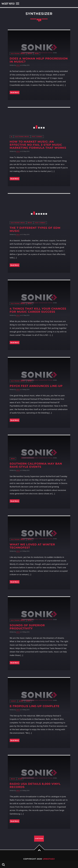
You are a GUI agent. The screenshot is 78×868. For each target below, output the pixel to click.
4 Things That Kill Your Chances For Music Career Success (38, 310)
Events (14, 701)
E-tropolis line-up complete (35, 706)
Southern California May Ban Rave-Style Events (36, 465)
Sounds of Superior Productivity (27, 627)
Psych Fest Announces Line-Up (36, 386)
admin (18, 65)
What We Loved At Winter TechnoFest (32, 546)
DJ (12, 137)
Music (30, 53)
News (37, 53)
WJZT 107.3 (8, 4)
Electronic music (18, 53)
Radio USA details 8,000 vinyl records (35, 785)
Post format (37, 137)
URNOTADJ (49, 859)
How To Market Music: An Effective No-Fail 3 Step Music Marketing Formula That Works (38, 145)
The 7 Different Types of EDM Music (35, 229)
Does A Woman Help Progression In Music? (39, 60)
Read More (15, 92)
